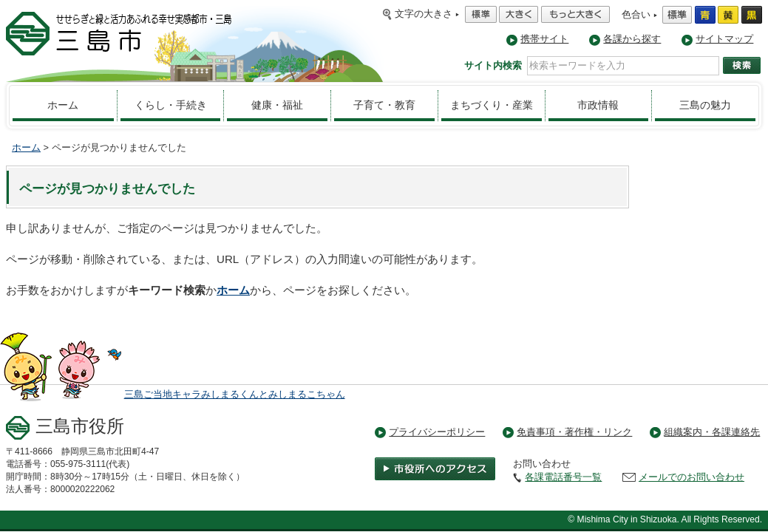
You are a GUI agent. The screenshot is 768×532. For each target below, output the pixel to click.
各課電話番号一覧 (563, 477)
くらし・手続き (171, 105)
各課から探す (632, 39)
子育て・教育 (384, 105)
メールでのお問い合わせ (691, 477)
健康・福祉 (277, 105)
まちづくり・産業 (492, 105)
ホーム (63, 105)
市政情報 (598, 105)
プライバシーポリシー (437, 432)
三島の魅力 (705, 105)
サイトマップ (724, 39)
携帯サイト (544, 39)
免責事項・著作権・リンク (574, 432)
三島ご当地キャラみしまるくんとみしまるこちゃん (235, 394)
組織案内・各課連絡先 (712, 432)
